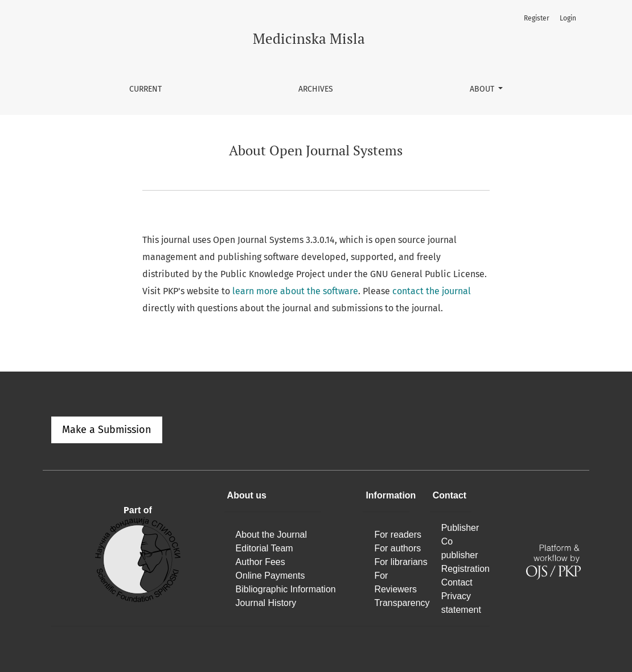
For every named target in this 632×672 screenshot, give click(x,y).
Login (568, 18)
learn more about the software (295, 291)
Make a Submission (107, 430)
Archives (316, 89)
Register (537, 18)
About (483, 89)
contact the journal (432, 291)
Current (145, 89)
